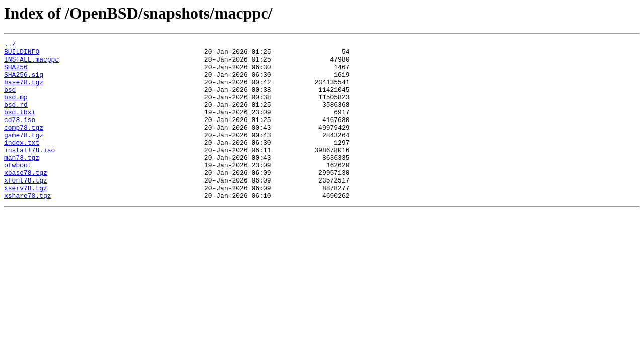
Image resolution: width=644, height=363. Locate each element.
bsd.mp (16, 109)
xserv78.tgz (26, 218)
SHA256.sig (24, 82)
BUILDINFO (22, 54)
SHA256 (16, 73)
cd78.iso (20, 136)
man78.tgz (22, 181)
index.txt (22, 163)
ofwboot (18, 191)
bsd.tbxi (20, 127)
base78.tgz (24, 91)
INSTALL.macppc (31, 64)
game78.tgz (24, 154)
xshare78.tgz (28, 227)
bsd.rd (16, 118)
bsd (10, 100)
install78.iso (29, 172)
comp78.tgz (24, 145)
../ (10, 45)
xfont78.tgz (26, 209)
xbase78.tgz (26, 200)
